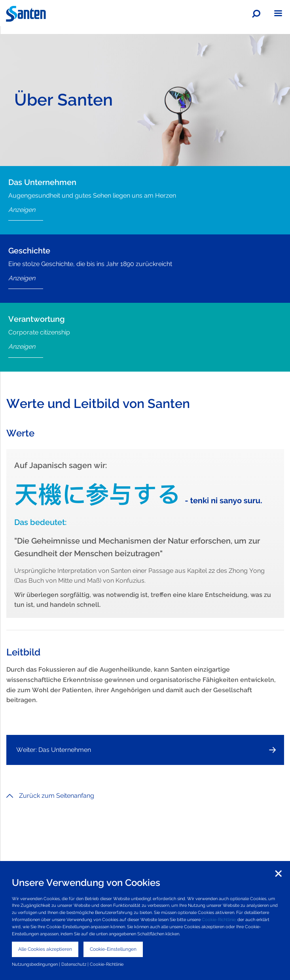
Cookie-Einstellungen (113, 949)
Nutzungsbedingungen (35, 964)
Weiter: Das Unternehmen (54, 750)
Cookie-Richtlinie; (219, 920)
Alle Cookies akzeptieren (45, 949)
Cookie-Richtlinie (107, 964)
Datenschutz (74, 964)
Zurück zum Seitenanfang (50, 796)
